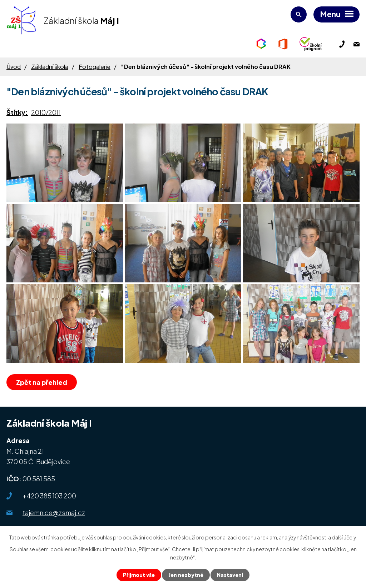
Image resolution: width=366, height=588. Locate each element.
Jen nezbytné (186, 575)
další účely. (344, 537)
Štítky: (17, 112)
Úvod (14, 67)
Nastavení (230, 575)
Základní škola (50, 67)
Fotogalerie (95, 67)
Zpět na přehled (42, 382)
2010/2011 (46, 112)
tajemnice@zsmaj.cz (54, 512)
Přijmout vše (139, 575)
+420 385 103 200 (49, 496)
